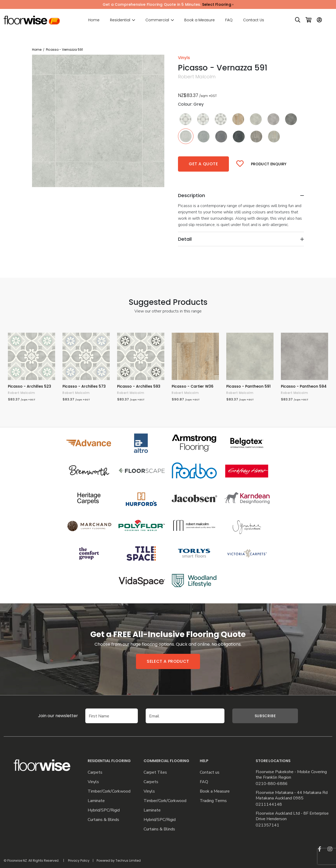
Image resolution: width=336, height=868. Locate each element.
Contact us (210, 772)
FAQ (229, 20)
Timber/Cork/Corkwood (109, 791)
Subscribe (265, 716)
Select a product (168, 661)
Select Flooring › (218, 4)
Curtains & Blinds (103, 820)
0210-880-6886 (272, 784)
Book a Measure (199, 20)
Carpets (95, 772)
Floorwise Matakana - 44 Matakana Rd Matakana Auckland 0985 (292, 795)
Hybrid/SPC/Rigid (104, 810)
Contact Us (254, 20)
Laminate (96, 801)
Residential (120, 20)
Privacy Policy (79, 861)
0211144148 (269, 805)
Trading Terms (213, 801)
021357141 (267, 825)
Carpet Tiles (155, 772)
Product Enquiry (269, 164)
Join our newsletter (58, 716)
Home (94, 20)
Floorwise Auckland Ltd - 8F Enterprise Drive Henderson (292, 816)
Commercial (157, 20)
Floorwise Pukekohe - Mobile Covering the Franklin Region (291, 775)
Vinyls (93, 782)
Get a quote (203, 164)
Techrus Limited (128, 861)
